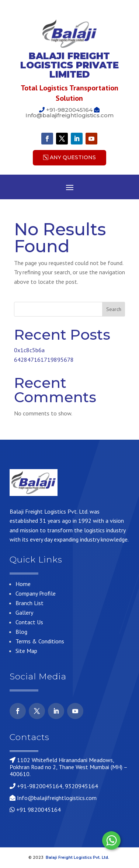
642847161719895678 (44, 360)
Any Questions (73, 157)
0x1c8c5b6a (29, 350)
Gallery (24, 612)
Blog (21, 632)
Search (114, 309)
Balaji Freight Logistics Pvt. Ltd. (78, 858)
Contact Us (29, 622)
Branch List (29, 603)
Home (23, 584)
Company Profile (36, 593)
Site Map (26, 651)
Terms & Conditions (40, 641)
